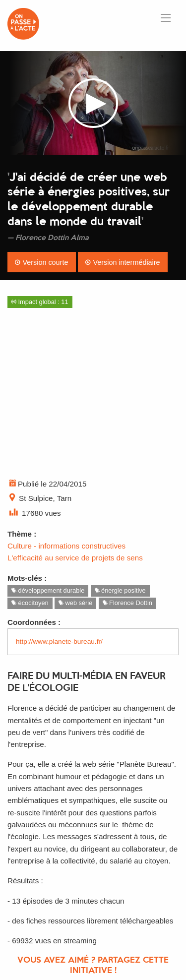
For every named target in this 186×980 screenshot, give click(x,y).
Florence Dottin (127, 603)
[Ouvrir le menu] (166, 18)
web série (75, 603)
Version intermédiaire (123, 262)
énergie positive (120, 590)
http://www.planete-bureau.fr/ (59, 642)
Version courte (41, 262)
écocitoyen (30, 603)
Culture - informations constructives (66, 546)
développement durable (48, 590)
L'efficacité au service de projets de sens (75, 558)
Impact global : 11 (40, 302)
